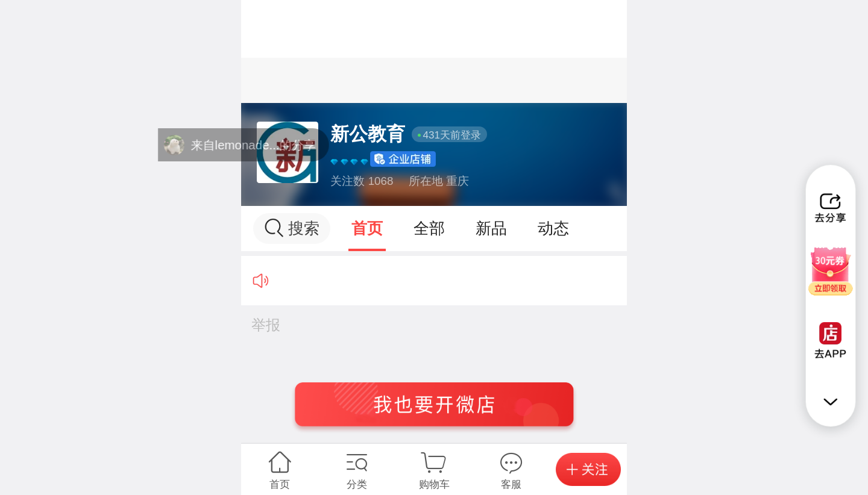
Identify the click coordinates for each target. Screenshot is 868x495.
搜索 (292, 228)
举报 (266, 325)
